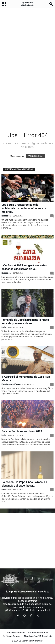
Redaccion (6, 216)
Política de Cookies (12, 636)
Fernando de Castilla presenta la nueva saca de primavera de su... (25, 322)
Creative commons (16, 633)
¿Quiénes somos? (14, 610)
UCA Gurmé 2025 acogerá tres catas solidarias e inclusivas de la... (24, 267)
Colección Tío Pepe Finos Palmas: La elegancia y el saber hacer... (24, 484)
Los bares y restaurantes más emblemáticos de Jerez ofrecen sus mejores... (24, 208)
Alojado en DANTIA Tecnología (38, 636)
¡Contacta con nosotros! (38, 610)
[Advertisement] (27, 38)
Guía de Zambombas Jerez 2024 (22, 431)
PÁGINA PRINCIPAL (35, 156)
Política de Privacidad (38, 633)
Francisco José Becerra (11, 384)
